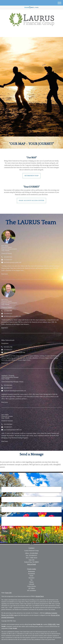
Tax (32, 580)
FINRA (50, 624)
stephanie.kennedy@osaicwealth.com (15, 391)
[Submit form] (5, 532)
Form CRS (8, 593)
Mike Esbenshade (8, 340)
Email (3, 495)
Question (4, 515)
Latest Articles (32, 586)
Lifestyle (32, 584)
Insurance (32, 578)
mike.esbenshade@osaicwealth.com (14, 352)
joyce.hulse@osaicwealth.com (13, 430)
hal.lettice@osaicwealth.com (12, 316)
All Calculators (31, 590)
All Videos (32, 588)
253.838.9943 (32, 34)
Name (3, 485)
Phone (3, 505)
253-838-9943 (8, 257)
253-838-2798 (8, 347)
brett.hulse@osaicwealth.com (12, 262)
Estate (31, 576)
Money (31, 582)
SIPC (54, 624)
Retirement (31, 571)
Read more (5, 274)
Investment (31, 574)
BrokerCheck (40, 596)
